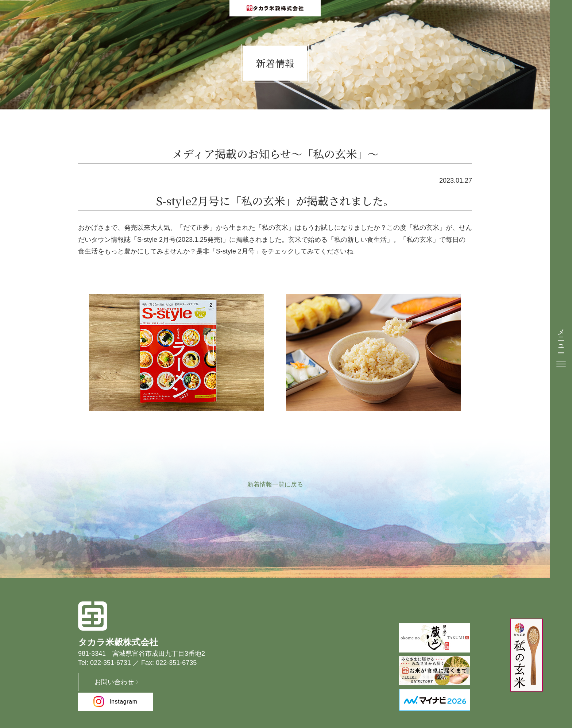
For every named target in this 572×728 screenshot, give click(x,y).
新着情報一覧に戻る (275, 485)
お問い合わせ (107, 684)
